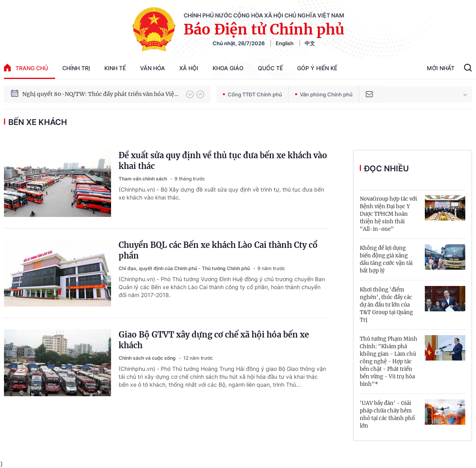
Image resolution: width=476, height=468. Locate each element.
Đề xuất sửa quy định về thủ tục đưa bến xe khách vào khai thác (223, 161)
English (285, 43)
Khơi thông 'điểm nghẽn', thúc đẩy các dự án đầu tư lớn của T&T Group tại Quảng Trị (386, 305)
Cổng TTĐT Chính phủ (252, 94)
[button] (190, 94)
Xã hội (189, 68)
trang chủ (26, 68)
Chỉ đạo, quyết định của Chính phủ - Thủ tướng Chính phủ (185, 268)
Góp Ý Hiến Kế (317, 68)
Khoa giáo (228, 68)
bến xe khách (38, 122)
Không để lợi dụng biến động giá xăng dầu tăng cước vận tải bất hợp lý (386, 259)
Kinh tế (115, 68)
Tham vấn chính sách (143, 179)
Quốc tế (270, 68)
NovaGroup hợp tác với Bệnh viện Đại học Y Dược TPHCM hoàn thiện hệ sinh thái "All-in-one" (388, 214)
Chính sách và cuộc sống (148, 358)
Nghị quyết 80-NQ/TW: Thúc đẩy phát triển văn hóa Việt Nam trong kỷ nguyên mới (100, 94)
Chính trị (76, 68)
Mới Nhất (441, 68)
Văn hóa (153, 68)
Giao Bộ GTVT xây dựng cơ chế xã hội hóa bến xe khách (214, 340)
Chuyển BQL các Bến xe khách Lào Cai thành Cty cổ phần (218, 250)
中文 (310, 43)
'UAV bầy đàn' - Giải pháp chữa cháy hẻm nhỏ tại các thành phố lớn (387, 414)
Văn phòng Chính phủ (324, 94)
